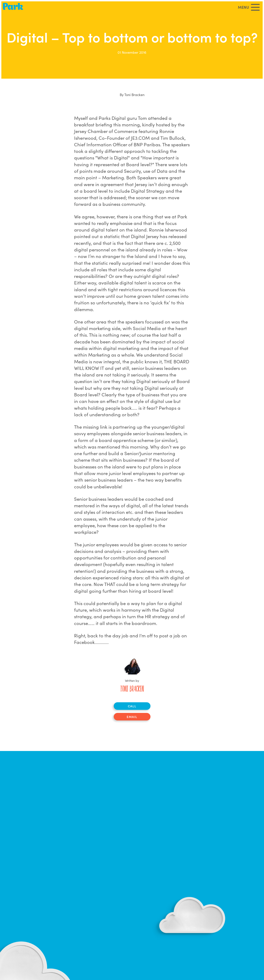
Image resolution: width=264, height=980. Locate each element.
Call (132, 706)
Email (132, 717)
